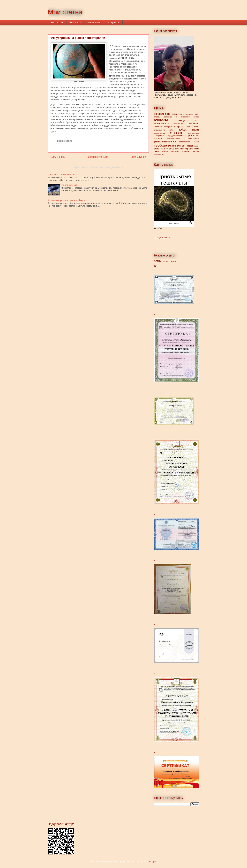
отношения (177, 133)
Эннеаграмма (94, 23)
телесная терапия (184, 149)
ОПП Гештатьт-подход (165, 261)
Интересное (113, 23)
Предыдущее (138, 157)
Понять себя (57, 23)
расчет (196, 142)
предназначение (176, 136)
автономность (162, 114)
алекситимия (188, 114)
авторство (177, 114)
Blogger (153, 862)
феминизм (175, 151)
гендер (196, 117)
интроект (179, 127)
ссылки (196, 146)
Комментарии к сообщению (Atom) (107, 167)
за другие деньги (162, 238)
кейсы (172, 130)
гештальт (161, 120)
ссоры (190, 146)
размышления (165, 141)
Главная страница (98, 157)
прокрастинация (173, 138)
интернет (168, 127)
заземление (178, 124)
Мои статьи (65, 12)
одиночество (160, 133)
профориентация (191, 138)
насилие (195, 130)
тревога (165, 151)
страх (157, 149)
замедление (193, 124)
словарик (181, 146)
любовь (182, 130)
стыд (163, 149)
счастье (170, 149)
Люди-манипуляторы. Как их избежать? (67, 200)
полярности (159, 136)
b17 (156, 266)
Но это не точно (69, 185)
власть (157, 117)
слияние (172, 146)
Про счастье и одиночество (62, 174)
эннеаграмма (159, 154)
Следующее (58, 157)
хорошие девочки (190, 151)
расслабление (185, 142)
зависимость (162, 123)
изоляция (158, 127)
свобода (161, 145)
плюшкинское (194, 133)
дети (196, 120)
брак (197, 114)
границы (181, 120)
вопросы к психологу (177, 117)
